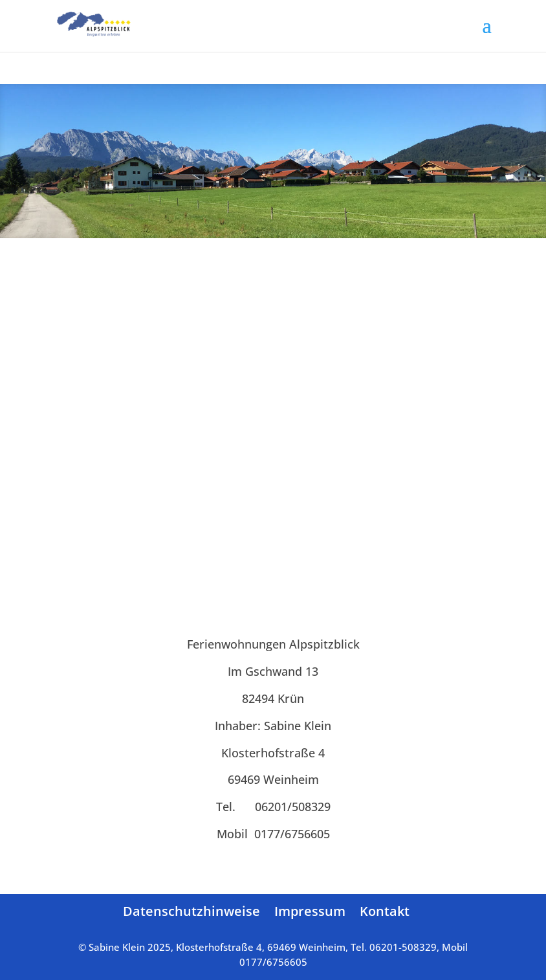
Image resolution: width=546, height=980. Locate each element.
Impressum (310, 911)
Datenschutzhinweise (191, 911)
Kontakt (385, 911)
